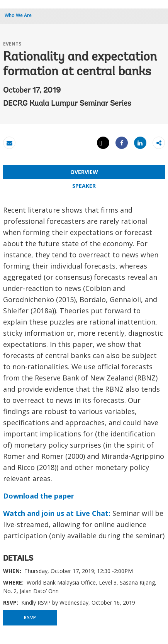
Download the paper (39, 496)
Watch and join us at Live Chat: (57, 513)
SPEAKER (84, 186)
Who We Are (18, 15)
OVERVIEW (84, 172)
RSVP (30, 618)
